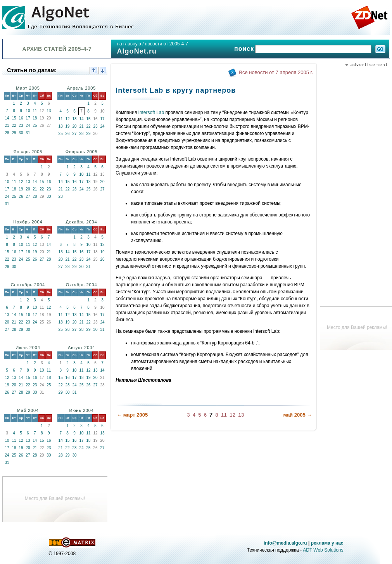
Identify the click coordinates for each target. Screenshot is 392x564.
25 (35, 125)
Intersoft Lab (151, 112)
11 (35, 111)
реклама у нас (327, 543)
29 (14, 133)
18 (35, 118)
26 (68, 134)
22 (14, 125)
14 (7, 118)
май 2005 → (297, 415)
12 (68, 119)
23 (21, 125)
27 (75, 134)
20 (75, 126)
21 (7, 125)
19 (68, 126)
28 (7, 133)
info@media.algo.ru (285, 543)
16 (21, 118)
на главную (129, 44)
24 (28, 125)
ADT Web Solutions (323, 550)
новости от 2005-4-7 (167, 44)
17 (28, 118)
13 (49, 111)
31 (28, 133)
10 (28, 111)
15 (14, 118)
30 (21, 133)
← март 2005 (132, 415)
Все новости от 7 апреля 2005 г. (276, 72)
